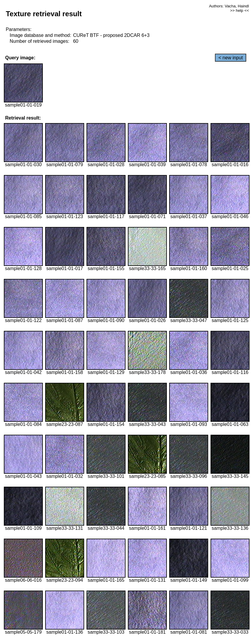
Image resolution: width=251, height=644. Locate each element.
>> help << (239, 10)
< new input (231, 58)
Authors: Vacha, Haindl (229, 6)
